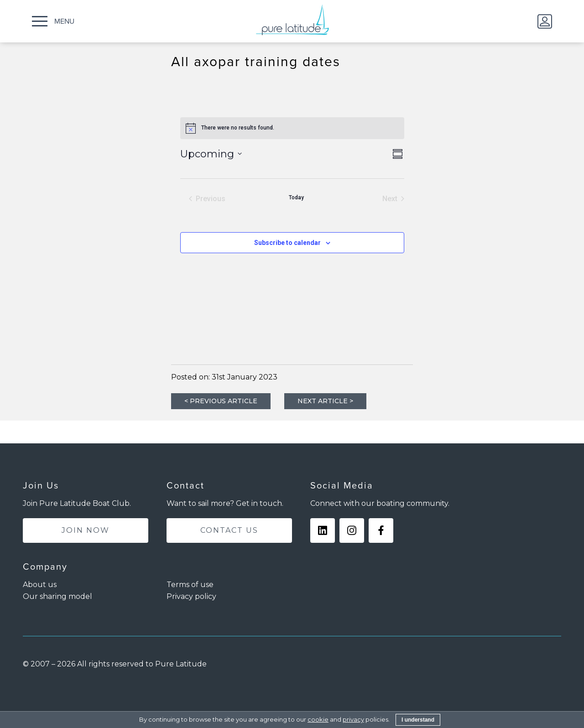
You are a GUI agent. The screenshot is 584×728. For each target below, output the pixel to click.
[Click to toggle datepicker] (211, 154)
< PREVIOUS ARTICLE (221, 401)
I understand (418, 720)
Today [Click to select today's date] (296, 198)
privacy (353, 719)
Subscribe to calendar (287, 243)
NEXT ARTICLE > (325, 401)
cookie (318, 719)
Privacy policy (191, 596)
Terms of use (190, 585)
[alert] (292, 128)
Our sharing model (57, 596)
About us (40, 585)
